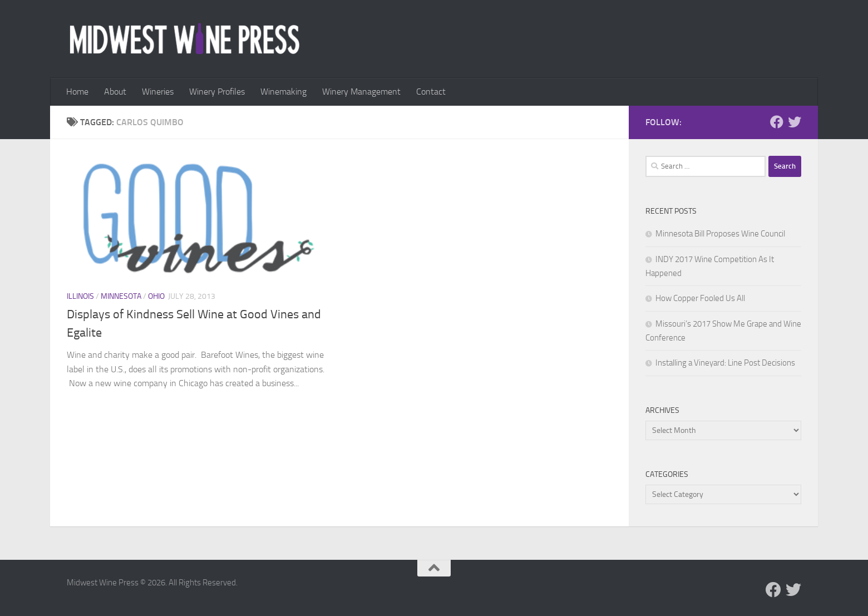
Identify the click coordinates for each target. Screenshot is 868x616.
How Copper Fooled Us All (700, 298)
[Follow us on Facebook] (777, 122)
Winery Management (361, 92)
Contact (431, 92)
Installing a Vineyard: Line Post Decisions (725, 363)
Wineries (158, 92)
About (115, 92)
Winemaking (283, 92)
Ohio (156, 296)
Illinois (80, 296)
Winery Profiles (217, 92)
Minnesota (121, 296)
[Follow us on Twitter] (795, 122)
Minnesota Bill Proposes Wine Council (720, 234)
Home (77, 92)
